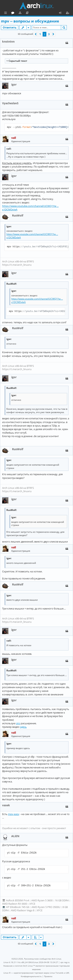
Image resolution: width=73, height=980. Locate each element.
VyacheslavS (10, 103)
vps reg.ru (65, 962)
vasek (6, 805)
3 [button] (49, 34)
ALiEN (15, 836)
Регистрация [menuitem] (68, 13)
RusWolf (18, 215)
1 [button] (40, 34)
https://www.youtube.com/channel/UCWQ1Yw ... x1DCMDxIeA (30, 208)
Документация (45, 13)
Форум (30, 13)
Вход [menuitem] (62, 13)
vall (14, 138)
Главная (18, 13)
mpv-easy (14, 814)
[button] (36, 34)
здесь (23, 727)
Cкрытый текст (18, 61)
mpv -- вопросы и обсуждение (30, 21)
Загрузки (37, 13)
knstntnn (8, 41)
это (18, 723)
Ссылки (6, 13)
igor (14, 84)
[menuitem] (31, 976)
